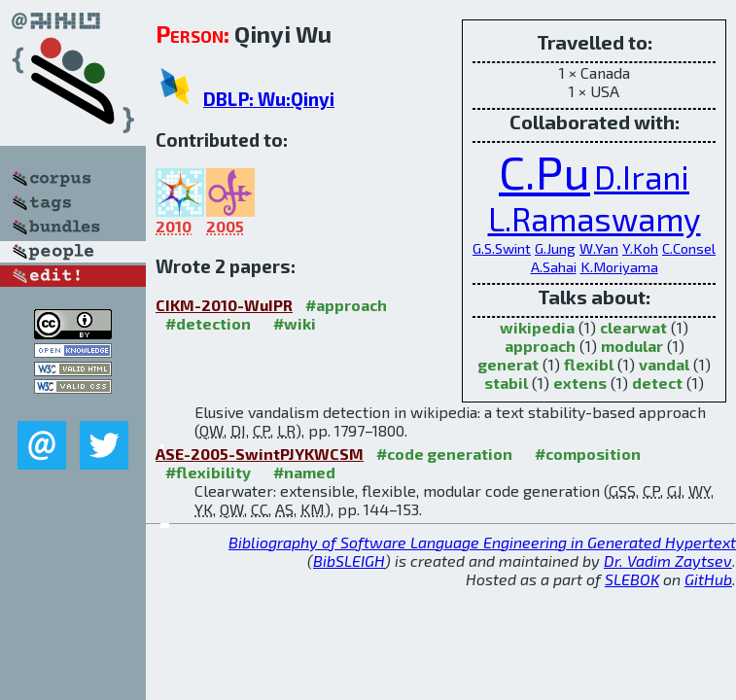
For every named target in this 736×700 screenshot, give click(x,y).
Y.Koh (640, 248)
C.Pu (544, 171)
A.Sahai (554, 266)
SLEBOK (632, 579)
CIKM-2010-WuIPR (224, 305)
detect (657, 383)
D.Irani (642, 177)
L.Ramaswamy (595, 219)
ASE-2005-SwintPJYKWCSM (260, 454)
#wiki (295, 323)
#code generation (444, 454)
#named (304, 472)
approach (540, 346)
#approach (346, 305)
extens (580, 383)
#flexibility (208, 472)
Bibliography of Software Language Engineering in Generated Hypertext (482, 542)
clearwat (633, 327)
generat (508, 364)
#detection (208, 323)
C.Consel (689, 248)
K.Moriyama (619, 266)
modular (632, 346)
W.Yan (599, 248)
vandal (664, 364)
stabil (506, 383)
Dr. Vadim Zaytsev (668, 560)
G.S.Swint (502, 248)
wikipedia (537, 327)
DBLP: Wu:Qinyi (269, 99)
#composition (588, 454)
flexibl (589, 364)
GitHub (708, 579)
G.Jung (555, 248)
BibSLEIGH (349, 560)
